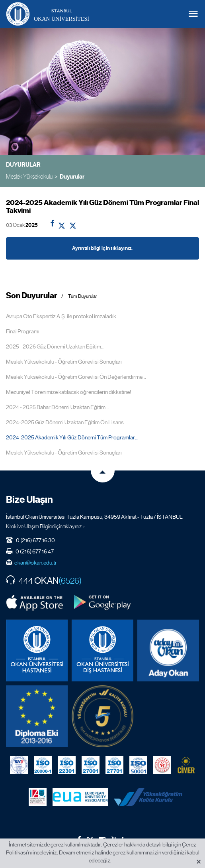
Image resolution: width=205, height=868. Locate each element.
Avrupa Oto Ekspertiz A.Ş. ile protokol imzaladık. (62, 316)
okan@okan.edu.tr (36, 563)
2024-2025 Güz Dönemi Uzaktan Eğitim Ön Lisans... (67, 422)
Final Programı (23, 331)
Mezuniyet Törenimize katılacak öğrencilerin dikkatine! (68, 392)
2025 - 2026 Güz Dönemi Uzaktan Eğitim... (55, 346)
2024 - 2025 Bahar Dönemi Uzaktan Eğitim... (58, 407)
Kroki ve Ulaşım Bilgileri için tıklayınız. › (45, 526)
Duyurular (72, 177)
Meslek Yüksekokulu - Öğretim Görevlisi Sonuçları (64, 362)
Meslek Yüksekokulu (29, 176)
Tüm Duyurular (83, 296)
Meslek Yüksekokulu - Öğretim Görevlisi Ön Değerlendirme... (76, 377)
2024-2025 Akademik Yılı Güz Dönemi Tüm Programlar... (72, 437)
